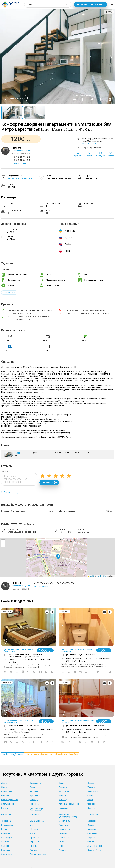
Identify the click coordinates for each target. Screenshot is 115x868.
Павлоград (64, 825)
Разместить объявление (92, 5)
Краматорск (93, 814)
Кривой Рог (35, 796)
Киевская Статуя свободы (13, 511)
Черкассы (63, 808)
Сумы (90, 796)
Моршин (91, 838)
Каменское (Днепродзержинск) (68, 816)
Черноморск (64, 829)
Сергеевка (92, 833)
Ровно (90, 800)
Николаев (63, 796)
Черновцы (92, 804)
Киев (12, 754)
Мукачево (34, 829)
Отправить (49, 483)
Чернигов (34, 804)
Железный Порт (95, 846)
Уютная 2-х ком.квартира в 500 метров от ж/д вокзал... (78, 721)
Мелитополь (64, 821)
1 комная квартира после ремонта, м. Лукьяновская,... (18, 650)
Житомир (63, 800)
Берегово (63, 833)
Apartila (5, 754)
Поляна (62, 842)
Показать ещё (10, 492)
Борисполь (35, 842)
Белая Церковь (37, 821)
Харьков (91, 787)
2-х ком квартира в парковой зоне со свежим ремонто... (18, 721)
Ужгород (34, 791)
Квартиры (20, 754)
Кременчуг (92, 808)
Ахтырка (63, 850)
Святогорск (64, 838)
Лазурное (34, 850)
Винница (34, 800)
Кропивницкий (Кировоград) (37, 809)
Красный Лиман (95, 850)
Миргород (92, 829)
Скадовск (34, 787)
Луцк (61, 846)
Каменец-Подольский (69, 804)
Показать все (9, 293)
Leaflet (91, 576)
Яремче (91, 842)
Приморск (35, 838)
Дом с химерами (67, 511)
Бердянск (63, 783)
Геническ (63, 787)
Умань (33, 825)
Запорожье (64, 791)
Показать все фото (16, 98)
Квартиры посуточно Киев (20, 178)
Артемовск (35, 814)
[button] (58, 557)
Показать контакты (20, 163)
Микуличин (93, 791)
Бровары (92, 821)
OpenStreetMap (101, 576)
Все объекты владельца (22, 150)
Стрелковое (35, 783)
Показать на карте (89, 143)
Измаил (91, 825)
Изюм (33, 833)
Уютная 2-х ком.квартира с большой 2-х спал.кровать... (77, 650)
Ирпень (33, 846)
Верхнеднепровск (38, 854)
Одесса (91, 783)
